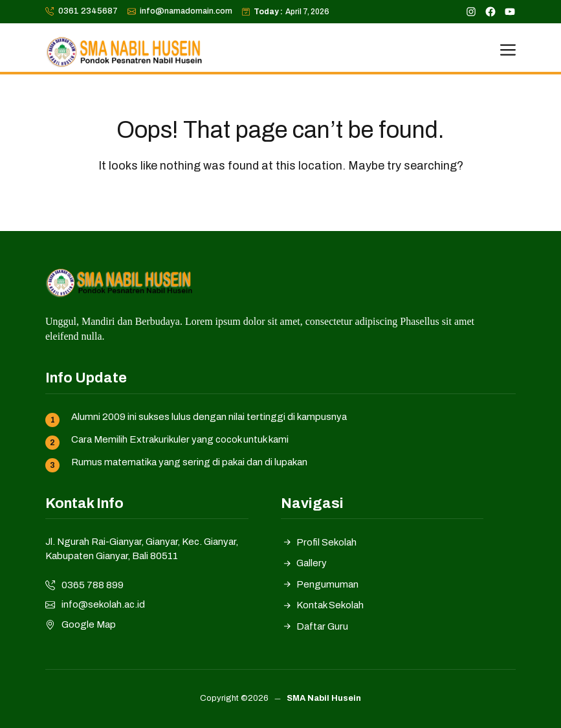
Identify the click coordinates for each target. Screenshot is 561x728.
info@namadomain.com (186, 11)
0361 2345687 (88, 11)
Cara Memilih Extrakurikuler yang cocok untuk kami (180, 439)
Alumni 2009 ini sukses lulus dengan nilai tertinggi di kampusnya (209, 417)
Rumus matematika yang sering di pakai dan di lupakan (189, 462)
